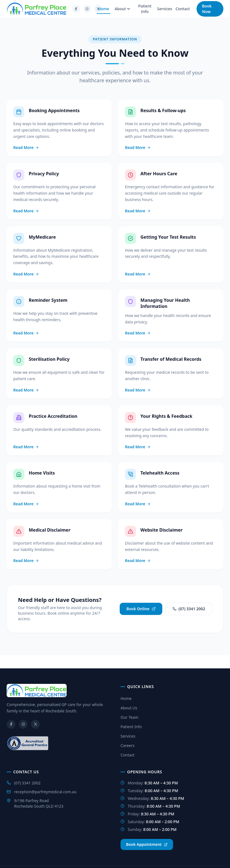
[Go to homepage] (37, 9)
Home (103, 10)
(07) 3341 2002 (189, 609)
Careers (127, 745)
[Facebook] (76, 9)
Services (165, 9)
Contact (183, 9)
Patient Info (145, 9)
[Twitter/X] (35, 724)
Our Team (130, 717)
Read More (26, 147)
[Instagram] (87, 9)
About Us (129, 708)
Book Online (141, 609)
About (123, 9)
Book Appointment (147, 844)
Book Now (207, 9)
